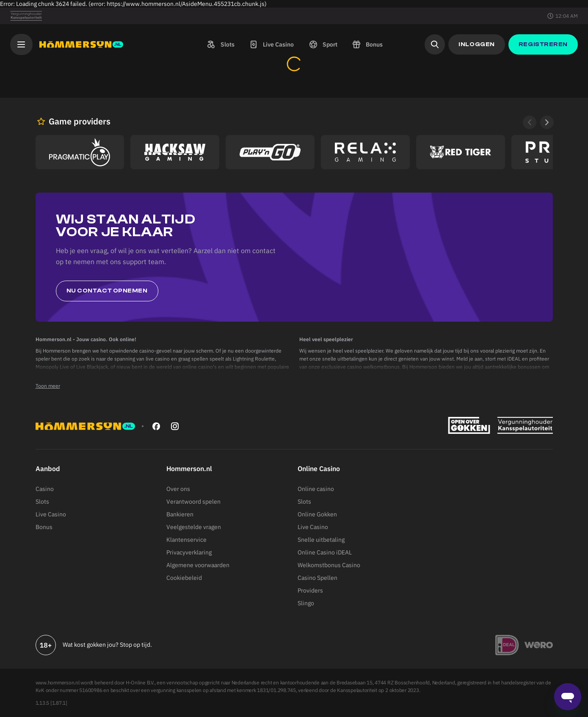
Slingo (306, 603)
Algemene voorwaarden (198, 565)
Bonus (44, 527)
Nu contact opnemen (107, 291)
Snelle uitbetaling (321, 540)
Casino (45, 489)
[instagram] (175, 426)
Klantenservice (186, 540)
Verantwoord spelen (193, 502)
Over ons (178, 489)
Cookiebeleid (184, 578)
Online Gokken (317, 514)
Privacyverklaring (189, 552)
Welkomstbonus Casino (329, 565)
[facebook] (156, 426)
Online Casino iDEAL (325, 552)
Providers (310, 590)
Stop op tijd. (136, 645)
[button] (220, 44)
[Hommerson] (81, 44)
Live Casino (51, 514)
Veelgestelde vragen (194, 527)
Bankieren (180, 514)
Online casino (316, 489)
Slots (42, 502)
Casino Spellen (317, 578)
